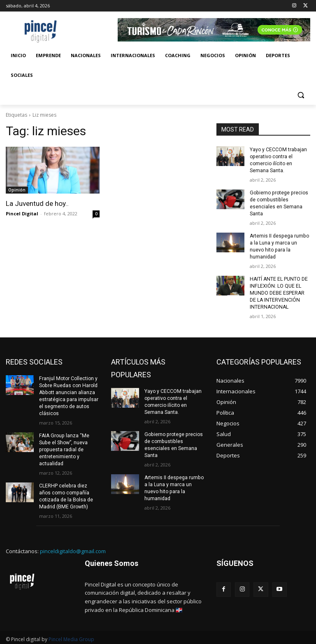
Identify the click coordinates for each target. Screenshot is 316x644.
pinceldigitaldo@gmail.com (73, 548)
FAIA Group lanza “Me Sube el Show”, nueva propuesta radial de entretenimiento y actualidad (63, 447)
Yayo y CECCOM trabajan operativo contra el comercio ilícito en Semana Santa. (278, 160)
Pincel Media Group (71, 636)
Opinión (17, 190)
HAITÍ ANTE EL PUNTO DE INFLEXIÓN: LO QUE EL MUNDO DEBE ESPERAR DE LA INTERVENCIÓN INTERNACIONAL (278, 292)
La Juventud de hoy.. (37, 203)
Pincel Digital (22, 214)
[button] (301, 95)
